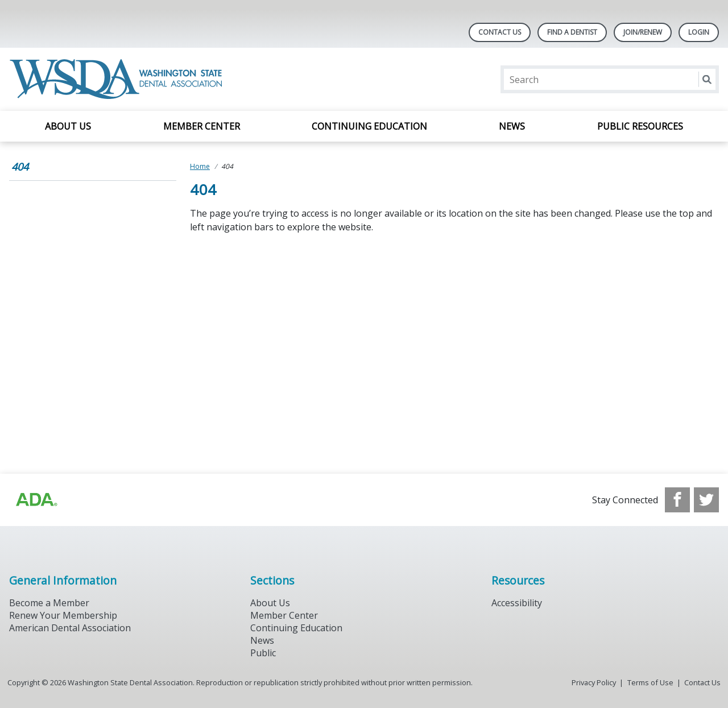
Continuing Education (369, 126)
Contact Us (500, 32)
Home (200, 166)
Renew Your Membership (63, 615)
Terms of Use (650, 682)
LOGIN (699, 32)
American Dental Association (70, 628)
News (512, 126)
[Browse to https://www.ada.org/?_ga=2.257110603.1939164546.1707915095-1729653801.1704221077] (36, 500)
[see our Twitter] (706, 500)
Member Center (202, 126)
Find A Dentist (572, 32)
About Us (68, 126)
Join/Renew (643, 32)
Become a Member (49, 603)
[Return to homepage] (118, 79)
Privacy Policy (594, 682)
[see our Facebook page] (677, 500)
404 (20, 167)
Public (263, 653)
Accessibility (517, 603)
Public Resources (640, 126)
